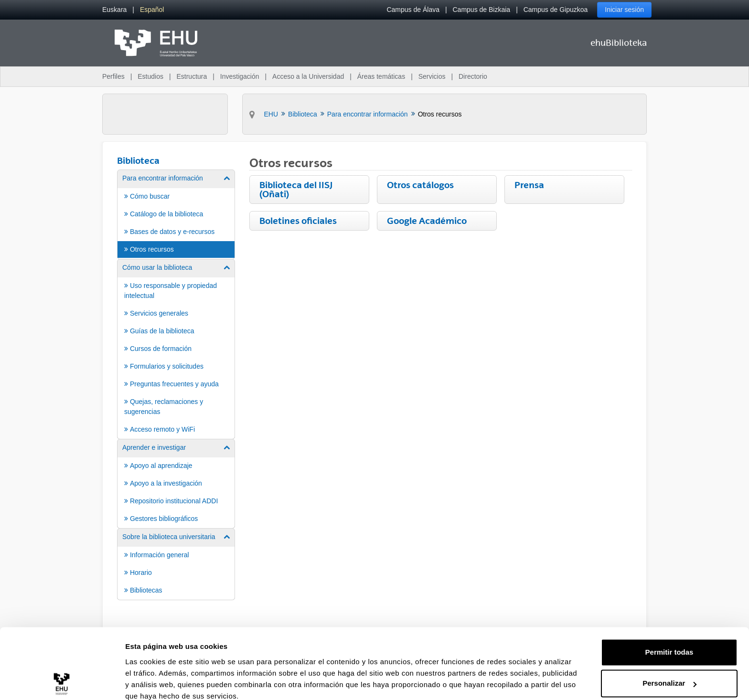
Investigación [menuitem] (240, 76)
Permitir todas (669, 611)
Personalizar (669, 642)
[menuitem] (114, 10)
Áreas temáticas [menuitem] (381, 76)
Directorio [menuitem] (473, 76)
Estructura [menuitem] (192, 76)
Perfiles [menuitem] (113, 76)
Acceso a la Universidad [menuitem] (308, 76)
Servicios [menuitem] (432, 76)
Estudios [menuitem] (150, 76)
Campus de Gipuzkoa (556, 10)
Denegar (669, 673)
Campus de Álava (413, 10)
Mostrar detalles (153, 681)
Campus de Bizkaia (482, 10)
